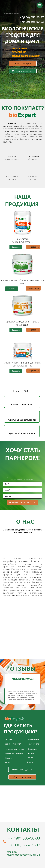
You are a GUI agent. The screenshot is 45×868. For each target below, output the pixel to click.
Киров (30, 762)
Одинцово (32, 749)
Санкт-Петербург (13, 744)
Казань (9, 758)
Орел (8, 762)
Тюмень (31, 758)
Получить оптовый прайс (22, 502)
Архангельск (33, 739)
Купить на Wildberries (22, 405)
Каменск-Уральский (14, 753)
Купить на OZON (21, 391)
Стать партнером (23, 64)
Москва (9, 739)
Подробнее (33, 247)
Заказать (16, 247)
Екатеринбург (34, 744)
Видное (31, 753)
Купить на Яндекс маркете (22, 433)
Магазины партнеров (23, 71)
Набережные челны (14, 749)
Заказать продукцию (22, 769)
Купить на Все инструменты (22, 420)
